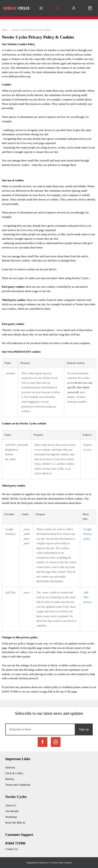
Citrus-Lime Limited (61, 862)
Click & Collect (14, 773)
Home (5, 30)
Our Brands (12, 811)
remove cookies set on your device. (37, 269)
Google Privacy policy (88, 534)
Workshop (11, 817)
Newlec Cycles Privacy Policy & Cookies (32, 30)
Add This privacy (87, 597)
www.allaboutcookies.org (16, 76)
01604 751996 (15, 843)
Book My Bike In (15, 823)
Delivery (10, 767)
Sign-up (84, 729)
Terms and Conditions (18, 785)
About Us (11, 805)
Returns (10, 779)
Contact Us (12, 849)
